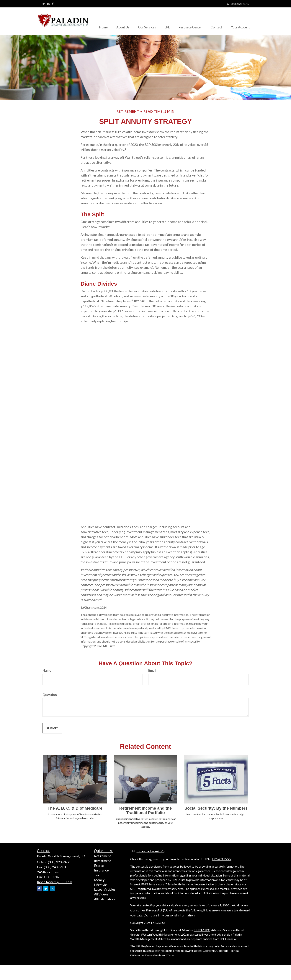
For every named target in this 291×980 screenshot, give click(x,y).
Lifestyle (100, 900)
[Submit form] (52, 744)
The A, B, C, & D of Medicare (75, 823)
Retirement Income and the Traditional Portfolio (145, 825)
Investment (103, 876)
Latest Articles (105, 905)
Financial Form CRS (151, 866)
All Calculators (104, 914)
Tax (97, 890)
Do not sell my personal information (169, 930)
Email (152, 685)
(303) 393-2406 (238, 4)
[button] (120, 21)
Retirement (103, 871)
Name (47, 685)
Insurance (101, 885)
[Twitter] (44, 4)
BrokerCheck (222, 874)
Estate (99, 881)
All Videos (101, 909)
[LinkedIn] (48, 4)
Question (50, 710)
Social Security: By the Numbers (216, 823)
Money (99, 895)
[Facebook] (53, 4)
